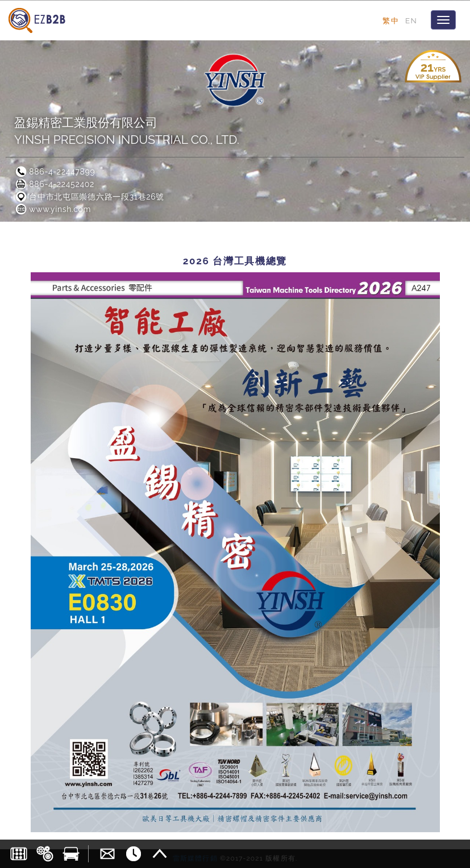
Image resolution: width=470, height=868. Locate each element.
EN (411, 20)
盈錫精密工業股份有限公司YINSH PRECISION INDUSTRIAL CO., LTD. (127, 131)
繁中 (391, 20)
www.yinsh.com (53, 209)
